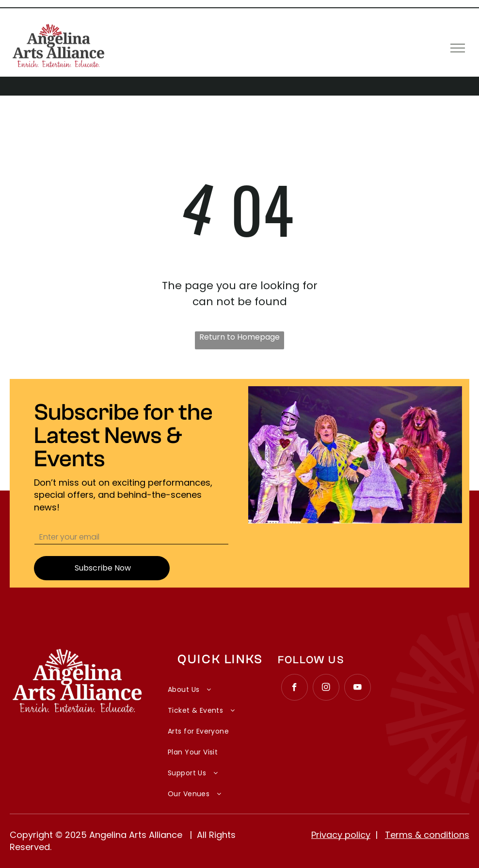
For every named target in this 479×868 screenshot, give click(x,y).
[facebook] (295, 688)
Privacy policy (341, 835)
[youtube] (358, 688)
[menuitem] (220, 684)
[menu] (458, 48)
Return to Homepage (239, 337)
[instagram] (326, 688)
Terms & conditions (427, 835)
